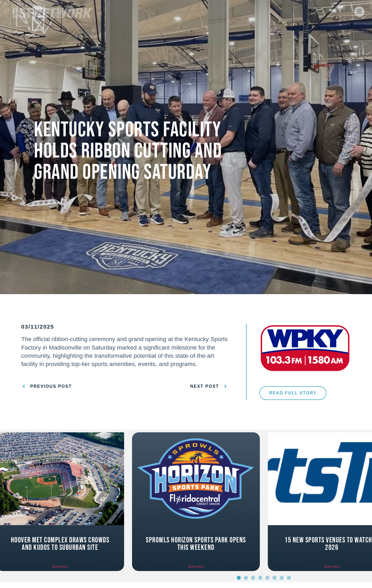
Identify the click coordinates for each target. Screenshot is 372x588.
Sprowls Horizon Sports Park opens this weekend (196, 544)
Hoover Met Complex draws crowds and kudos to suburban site (60, 544)
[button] (239, 578)
